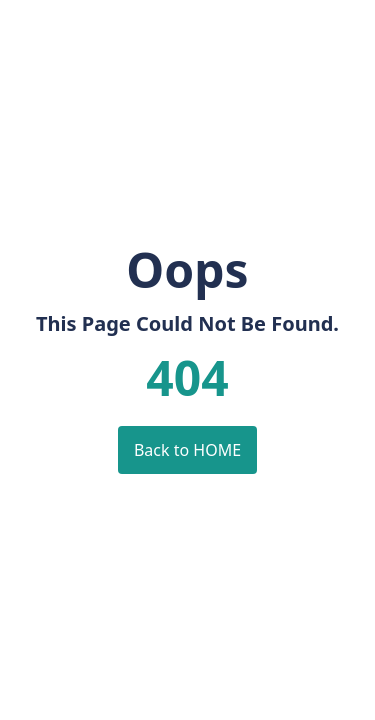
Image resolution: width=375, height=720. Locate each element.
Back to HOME (187, 450)
